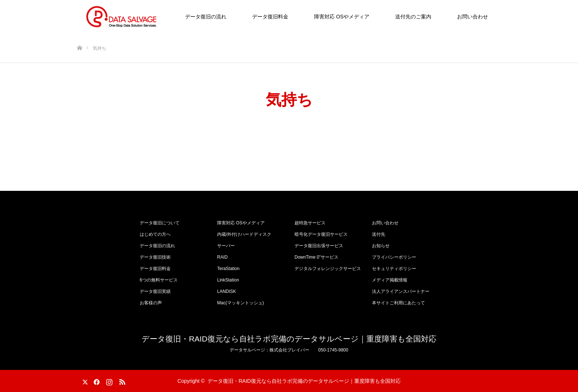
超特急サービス (310, 223)
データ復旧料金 (270, 17)
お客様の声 (151, 303)
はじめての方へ (155, 234)
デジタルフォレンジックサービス (328, 269)
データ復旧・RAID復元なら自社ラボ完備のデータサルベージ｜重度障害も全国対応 (289, 339)
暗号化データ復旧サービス (321, 234)
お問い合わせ (473, 17)
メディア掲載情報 (390, 280)
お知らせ (381, 246)
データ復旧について (160, 223)
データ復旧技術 (155, 257)
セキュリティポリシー (394, 269)
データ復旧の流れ (206, 17)
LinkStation (228, 280)
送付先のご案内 (413, 17)
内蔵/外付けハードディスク (244, 234)
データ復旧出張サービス (319, 246)
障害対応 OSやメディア (342, 17)
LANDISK (227, 291)
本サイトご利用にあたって (398, 303)
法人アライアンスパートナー (401, 291)
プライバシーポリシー (394, 257)
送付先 (379, 234)
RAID (222, 257)
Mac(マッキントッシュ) (241, 303)
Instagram (108, 381)
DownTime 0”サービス (316, 257)
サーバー (226, 246)
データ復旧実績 (155, 291)
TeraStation (228, 269)
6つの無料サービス (159, 280)
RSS (121, 381)
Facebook (95, 381)
